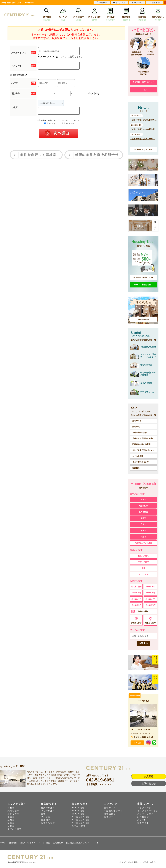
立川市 (143, 524)
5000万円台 (78, 814)
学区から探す (136, 623)
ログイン (143, 90)
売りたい (63, 15)
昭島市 (143, 531)
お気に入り (119, 3)
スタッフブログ (146, 814)
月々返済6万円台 (81, 817)
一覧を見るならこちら (144, 149)
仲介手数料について (140, 462)
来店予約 (142, 820)
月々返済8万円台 (81, 823)
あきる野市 (143, 512)
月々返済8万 (136, 605)
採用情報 (126, 15)
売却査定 (136, 427)
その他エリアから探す (143, 543)
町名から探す (150, 623)
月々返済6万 (136, 599)
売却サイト (137, 421)
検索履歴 (154, 3)
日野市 (143, 537)
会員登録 (142, 15)
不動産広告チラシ (113, 811)
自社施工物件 (136, 587)
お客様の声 (79, 15)
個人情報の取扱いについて (78, 843)
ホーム (3, 843)
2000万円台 (150, 587)
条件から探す (143, 611)
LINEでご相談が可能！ (143, 285)
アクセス (137, 743)
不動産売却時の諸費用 (141, 444)
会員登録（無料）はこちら (143, 82)
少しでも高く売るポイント (143, 450)
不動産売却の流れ (140, 433)
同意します (50, 123)
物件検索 (47, 15)
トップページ (144, 808)
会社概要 (110, 15)
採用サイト (143, 823)
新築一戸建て (143, 556)
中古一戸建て (143, 562)
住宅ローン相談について (144, 277)
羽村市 (143, 500)
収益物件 (46, 820)
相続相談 (136, 468)
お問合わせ (143, 817)
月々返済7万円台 (81, 820)
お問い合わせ (158, 15)
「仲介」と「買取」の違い (143, 438)
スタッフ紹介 (95, 15)
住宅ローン (110, 817)
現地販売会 (110, 814)
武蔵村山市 (143, 506)
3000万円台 (136, 593)
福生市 (143, 518)
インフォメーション (148, 811)
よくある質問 (138, 456)
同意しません (68, 123)
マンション (143, 574)
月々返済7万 (150, 599)
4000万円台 (150, 593)
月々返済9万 (150, 605)
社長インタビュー (28, 843)
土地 (143, 568)
